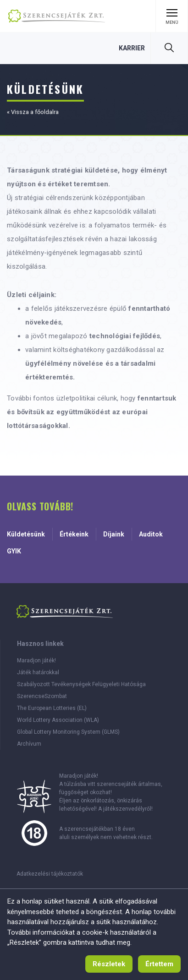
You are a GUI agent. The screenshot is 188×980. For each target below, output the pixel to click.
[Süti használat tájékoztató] (109, 964)
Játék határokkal (38, 672)
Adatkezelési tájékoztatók (50, 874)
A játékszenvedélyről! (125, 809)
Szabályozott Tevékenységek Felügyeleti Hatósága (81, 684)
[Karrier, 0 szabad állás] (132, 48)
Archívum (29, 744)
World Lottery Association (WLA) (58, 720)
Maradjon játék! (36, 661)
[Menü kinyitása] (172, 16)
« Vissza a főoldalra (33, 112)
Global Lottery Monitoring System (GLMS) (68, 732)
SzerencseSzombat (42, 696)
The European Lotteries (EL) (52, 708)
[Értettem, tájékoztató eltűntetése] (159, 964)
